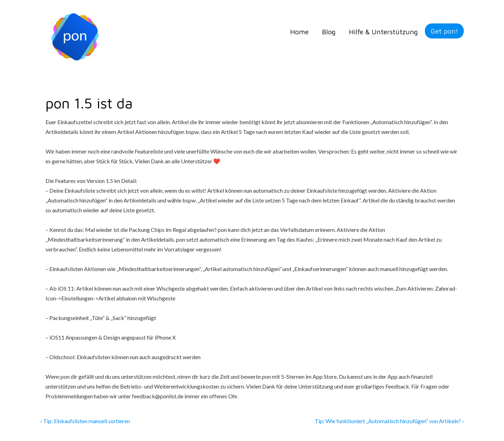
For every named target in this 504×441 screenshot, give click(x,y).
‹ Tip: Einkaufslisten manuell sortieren (86, 421)
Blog (329, 32)
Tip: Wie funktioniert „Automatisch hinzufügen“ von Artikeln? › (389, 421)
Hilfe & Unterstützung (383, 32)
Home (299, 32)
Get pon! (444, 31)
